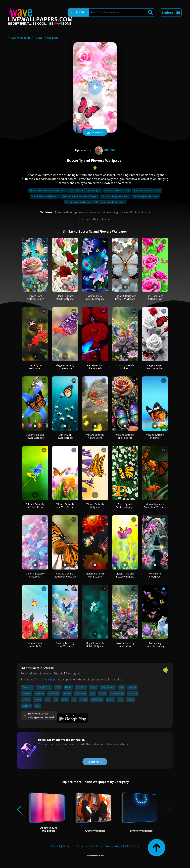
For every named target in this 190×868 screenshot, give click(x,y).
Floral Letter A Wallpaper (155, 575)
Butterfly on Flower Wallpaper (65, 436)
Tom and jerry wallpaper (44, 196)
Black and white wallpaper (147, 190)
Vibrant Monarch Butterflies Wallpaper (155, 506)
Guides (135, 846)
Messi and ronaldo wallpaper (110, 202)
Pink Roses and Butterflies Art (155, 297)
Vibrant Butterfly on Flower (155, 436)
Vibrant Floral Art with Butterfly (95, 575)
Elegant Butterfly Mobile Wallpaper (95, 644)
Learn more (95, 762)
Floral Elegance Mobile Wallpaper (65, 297)
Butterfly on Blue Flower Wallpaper (35, 436)
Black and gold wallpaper (146, 196)
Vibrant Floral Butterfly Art (35, 644)
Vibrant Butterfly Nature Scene (95, 436)
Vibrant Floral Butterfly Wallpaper (95, 297)
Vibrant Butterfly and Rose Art (125, 436)
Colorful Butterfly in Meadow (125, 644)
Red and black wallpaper (78, 202)
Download (95, 132)
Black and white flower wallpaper (47, 190)
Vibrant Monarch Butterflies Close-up (65, 575)
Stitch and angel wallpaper (115, 196)
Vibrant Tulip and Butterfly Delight (125, 575)
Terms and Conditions (89, 846)
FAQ (126, 846)
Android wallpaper (46, 679)
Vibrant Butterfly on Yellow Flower (35, 506)
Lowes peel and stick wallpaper (84, 190)
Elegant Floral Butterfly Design (35, 297)
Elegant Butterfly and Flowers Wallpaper (125, 297)
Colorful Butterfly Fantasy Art (35, 575)
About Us (68, 846)
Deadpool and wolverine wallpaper (79, 196)
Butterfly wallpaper (47, 38)
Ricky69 (104, 150)
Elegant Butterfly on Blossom (65, 367)
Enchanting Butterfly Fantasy (155, 644)
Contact (56, 846)
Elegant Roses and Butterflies (155, 367)
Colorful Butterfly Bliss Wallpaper (65, 644)
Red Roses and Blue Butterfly (95, 367)
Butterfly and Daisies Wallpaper (125, 506)
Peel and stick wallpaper (117, 190)
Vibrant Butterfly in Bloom (125, 367)
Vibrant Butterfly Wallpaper (95, 506)
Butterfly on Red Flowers (35, 367)
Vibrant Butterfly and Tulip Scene (65, 506)
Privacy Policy (112, 846)
